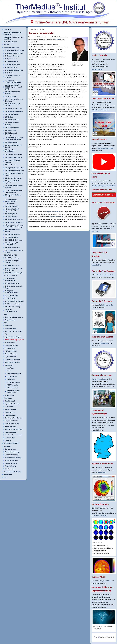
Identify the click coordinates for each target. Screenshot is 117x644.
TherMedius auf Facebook (14, 331)
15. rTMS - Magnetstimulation (11, 310)
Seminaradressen (11, 449)
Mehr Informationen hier (101, 110)
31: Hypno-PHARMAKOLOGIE (15, 168)
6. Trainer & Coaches (13, 382)
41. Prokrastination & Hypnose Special (12, 210)
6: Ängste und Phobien (12, 64)
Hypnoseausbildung (54, 212)
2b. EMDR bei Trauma (12, 265)
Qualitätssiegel (10, 401)
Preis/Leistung (10, 395)
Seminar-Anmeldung (12, 455)
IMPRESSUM (8, 475)
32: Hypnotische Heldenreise (14, 171)
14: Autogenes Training (13, 307)
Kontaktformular (97, 69)
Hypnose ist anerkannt (99, 379)
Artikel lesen (102, 472)
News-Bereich (96, 231)
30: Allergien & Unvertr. (13, 165)
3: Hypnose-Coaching (12, 56)
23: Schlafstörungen (12, 142)
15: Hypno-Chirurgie (12, 114)
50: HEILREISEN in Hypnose (14, 240)
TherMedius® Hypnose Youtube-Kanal (104, 186)
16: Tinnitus (9, 117)
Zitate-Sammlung (11, 426)
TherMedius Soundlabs (13, 362)
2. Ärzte (9, 371)
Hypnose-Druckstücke (12, 404)
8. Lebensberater (12, 388)
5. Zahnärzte (11, 379)
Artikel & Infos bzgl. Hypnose (14, 340)
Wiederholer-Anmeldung (13, 458)
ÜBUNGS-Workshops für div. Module (14, 251)
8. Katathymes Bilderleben (14, 304)
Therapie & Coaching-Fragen (14, 429)
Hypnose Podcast (11, 328)
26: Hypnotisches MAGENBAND (11, 151)
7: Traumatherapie (11, 67)
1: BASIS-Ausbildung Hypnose (15, 50)
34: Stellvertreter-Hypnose (14, 178)
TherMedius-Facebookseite (105, 275)
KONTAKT (7, 45)
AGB (5, 477)
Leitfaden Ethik (10, 438)
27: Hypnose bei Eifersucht (14, 155)
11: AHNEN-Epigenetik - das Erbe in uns (14, 100)
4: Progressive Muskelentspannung (12, 292)
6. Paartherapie (10, 298)
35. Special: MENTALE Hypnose (12, 182)
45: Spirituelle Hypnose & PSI (15, 222)
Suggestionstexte (11, 320)
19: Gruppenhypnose (12, 127)
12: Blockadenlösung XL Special (13, 105)
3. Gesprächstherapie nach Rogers (14, 287)
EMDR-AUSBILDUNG (10, 255)
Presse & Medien (11, 466)
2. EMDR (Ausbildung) (12, 258)
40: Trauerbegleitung (12, 206)
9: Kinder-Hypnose (11, 73)
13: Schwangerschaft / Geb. (14, 109)
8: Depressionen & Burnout (14, 70)
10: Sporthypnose (11, 96)
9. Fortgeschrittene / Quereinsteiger (13, 392)
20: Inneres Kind (10, 130)
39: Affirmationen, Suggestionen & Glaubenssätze (11, 201)
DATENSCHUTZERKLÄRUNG (12, 472)
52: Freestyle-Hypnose (12, 248)
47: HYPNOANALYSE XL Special (12, 231)
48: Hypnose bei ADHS (12, 234)
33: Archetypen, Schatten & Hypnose (14, 174)
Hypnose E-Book (10, 432)
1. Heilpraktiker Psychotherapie (10, 279)
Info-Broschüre (10, 469)
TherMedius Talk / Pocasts (14, 418)
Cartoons (8, 441)
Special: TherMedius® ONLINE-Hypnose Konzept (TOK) (14, 87)
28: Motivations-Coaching (13, 157)
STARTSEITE (7, 30)
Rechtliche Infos (10, 348)
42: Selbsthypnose (11, 214)
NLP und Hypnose (11, 351)
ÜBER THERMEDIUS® (10, 42)
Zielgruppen (9, 365)
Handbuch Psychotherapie (14, 435)
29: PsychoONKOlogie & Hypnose (13, 161)
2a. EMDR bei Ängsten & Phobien (13, 262)
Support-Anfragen (11, 463)
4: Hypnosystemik (11, 59)
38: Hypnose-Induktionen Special (13, 196)
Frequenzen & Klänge (12, 424)
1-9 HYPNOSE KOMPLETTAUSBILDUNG (13, 81)
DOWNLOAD (8, 398)
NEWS (6, 323)
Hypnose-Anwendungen (13, 337)
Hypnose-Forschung (12, 345)
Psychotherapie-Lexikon (13, 360)
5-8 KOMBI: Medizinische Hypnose (13, 77)
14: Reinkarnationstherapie (14, 111)
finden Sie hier (96, 265)
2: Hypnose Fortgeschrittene (14, 53)
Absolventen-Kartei (11, 460)
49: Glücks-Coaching (12, 237)
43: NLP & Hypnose (11, 217)
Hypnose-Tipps (10, 343)
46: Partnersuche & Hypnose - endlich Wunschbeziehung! (15, 226)
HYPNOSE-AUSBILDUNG (11, 47)
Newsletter (9, 326)
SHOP (5, 314)
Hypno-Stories (10, 412)
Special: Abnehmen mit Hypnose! (13, 93)
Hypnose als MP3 (11, 415)
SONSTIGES (7, 446)
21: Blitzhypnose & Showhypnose (11, 134)
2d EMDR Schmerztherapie (14, 273)
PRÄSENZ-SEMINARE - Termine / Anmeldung (14, 38)
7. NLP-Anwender (12, 385)
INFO (5, 334)
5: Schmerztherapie (11, 62)
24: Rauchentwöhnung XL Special (13, 146)
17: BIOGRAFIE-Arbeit (12, 120)
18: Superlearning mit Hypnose (12, 124)
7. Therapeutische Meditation (15, 301)
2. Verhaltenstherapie (12, 283)
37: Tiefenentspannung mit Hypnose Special (14, 191)
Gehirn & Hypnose (11, 354)
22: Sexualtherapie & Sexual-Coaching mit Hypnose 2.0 (14, 139)
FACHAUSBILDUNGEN (11, 276)
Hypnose (57, 39)
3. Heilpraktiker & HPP (14, 374)
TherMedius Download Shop (14, 317)
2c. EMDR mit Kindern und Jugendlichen (14, 269)
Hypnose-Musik (10, 407)
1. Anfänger (10, 368)
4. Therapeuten (12, 376)
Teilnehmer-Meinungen (13, 452)
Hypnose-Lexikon (11, 357)
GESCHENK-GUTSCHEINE (11, 443)
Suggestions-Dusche (12, 421)
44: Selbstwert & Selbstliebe (14, 219)
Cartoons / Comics (107, 305)
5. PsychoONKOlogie (12, 295)
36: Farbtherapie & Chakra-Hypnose (14, 187)
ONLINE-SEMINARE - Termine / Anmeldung (13, 33)
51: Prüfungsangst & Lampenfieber (12, 244)
